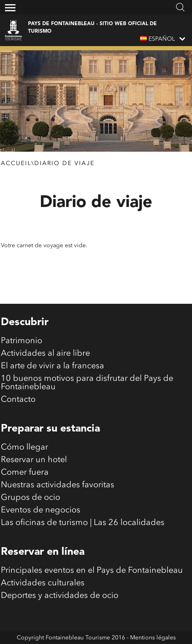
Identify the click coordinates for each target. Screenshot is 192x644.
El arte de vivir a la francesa (52, 366)
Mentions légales (153, 638)
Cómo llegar (24, 447)
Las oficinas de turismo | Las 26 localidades (83, 523)
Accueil (16, 163)
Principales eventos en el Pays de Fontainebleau (92, 571)
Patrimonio (22, 341)
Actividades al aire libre (45, 354)
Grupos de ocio (31, 498)
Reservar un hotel (34, 460)
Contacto (18, 400)
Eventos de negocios (41, 510)
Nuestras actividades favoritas (58, 485)
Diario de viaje (64, 163)
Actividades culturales (43, 583)
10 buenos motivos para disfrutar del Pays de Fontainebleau (87, 383)
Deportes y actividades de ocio (60, 596)
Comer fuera (25, 473)
